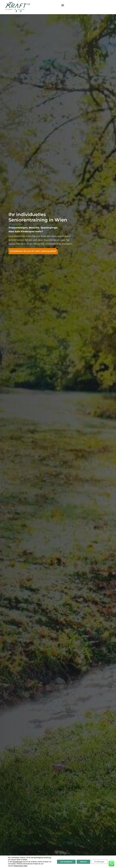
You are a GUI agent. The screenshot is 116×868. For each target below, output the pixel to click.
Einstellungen (99, 862)
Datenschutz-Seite (20, 866)
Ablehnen (83, 862)
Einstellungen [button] (18, 862)
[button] (63, 5)
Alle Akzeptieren (66, 862)
